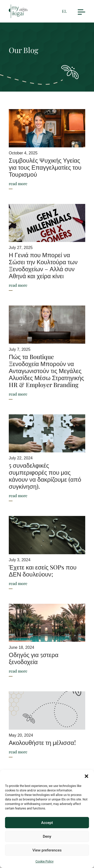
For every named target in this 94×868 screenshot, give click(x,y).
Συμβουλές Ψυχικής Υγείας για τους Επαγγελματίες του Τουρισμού (45, 167)
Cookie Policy (45, 861)
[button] (86, 776)
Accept (47, 823)
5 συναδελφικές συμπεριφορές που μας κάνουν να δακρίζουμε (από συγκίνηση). (45, 476)
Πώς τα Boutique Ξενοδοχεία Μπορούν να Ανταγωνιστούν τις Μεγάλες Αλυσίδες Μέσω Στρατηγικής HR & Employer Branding (46, 371)
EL (64, 11)
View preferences (47, 850)
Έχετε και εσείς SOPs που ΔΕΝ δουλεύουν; (43, 570)
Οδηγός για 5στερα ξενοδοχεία (34, 658)
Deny (47, 836)
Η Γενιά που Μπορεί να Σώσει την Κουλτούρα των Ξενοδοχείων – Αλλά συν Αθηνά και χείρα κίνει (43, 265)
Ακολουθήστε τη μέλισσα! (42, 742)
